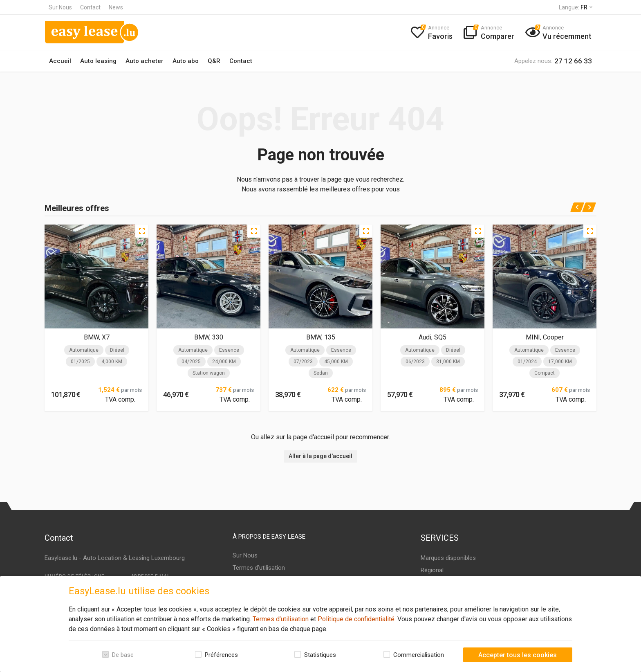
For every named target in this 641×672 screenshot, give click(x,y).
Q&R (214, 61)
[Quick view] (142, 231)
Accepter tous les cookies (518, 655)
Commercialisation (419, 655)
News (116, 7)
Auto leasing (98, 61)
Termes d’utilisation (280, 619)
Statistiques (320, 655)
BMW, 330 (209, 337)
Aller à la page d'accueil (320, 456)
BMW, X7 (97, 337)
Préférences (221, 655)
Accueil (60, 61)
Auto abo (186, 61)
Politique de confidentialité (355, 619)
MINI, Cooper (545, 337)
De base (123, 655)
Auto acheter (145, 61)
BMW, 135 (321, 337)
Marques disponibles (448, 558)
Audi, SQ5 (433, 337)
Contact (90, 7)
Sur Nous (60, 7)
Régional (432, 570)
